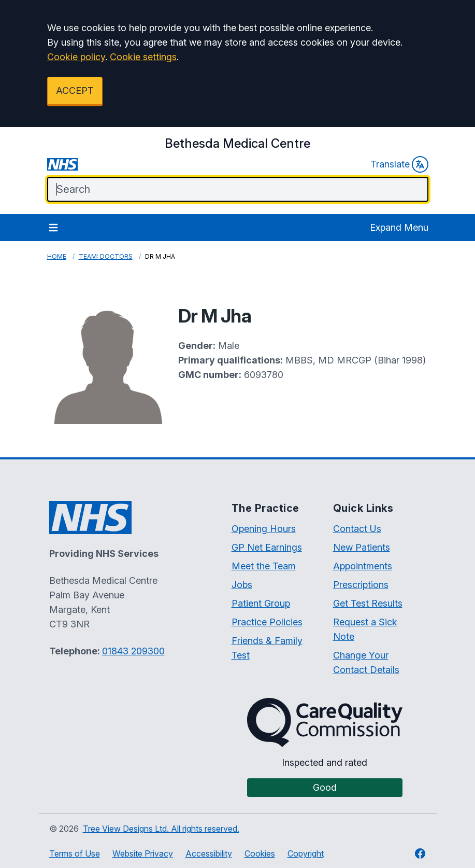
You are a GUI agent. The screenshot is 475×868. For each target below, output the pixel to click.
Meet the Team (264, 566)
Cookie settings (143, 57)
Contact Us (357, 529)
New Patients (362, 547)
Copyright (306, 853)
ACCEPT (75, 90)
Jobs (242, 585)
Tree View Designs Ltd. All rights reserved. (161, 829)
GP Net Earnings (267, 547)
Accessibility (209, 853)
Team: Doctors (106, 256)
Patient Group (261, 603)
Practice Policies (267, 622)
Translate (399, 164)
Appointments (363, 566)
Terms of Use (75, 853)
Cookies (260, 853)
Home (57, 256)
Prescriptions (361, 585)
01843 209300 (133, 651)
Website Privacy (143, 853)
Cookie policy (76, 57)
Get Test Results (368, 603)
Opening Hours (264, 529)
